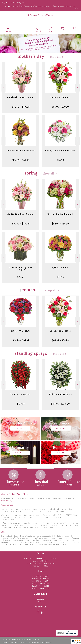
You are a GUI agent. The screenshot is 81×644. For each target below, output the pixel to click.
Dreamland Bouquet (60, 97)
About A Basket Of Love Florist (15, 494)
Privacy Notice (20, 642)
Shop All (55, 57)
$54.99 (60, 277)
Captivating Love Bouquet (21, 97)
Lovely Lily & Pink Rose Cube (60, 151)
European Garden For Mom (21, 151)
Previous (3, 88)
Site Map (48, 642)
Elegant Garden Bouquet (60, 214)
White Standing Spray (60, 394)
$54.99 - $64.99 (21, 160)
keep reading (7, 501)
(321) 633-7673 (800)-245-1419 (17, 3)
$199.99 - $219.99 (60, 404)
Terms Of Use (8, 642)
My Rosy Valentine (21, 331)
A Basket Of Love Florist (41, 15)
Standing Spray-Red (21, 394)
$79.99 (21, 277)
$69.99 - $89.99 (60, 107)
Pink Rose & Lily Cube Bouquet (21, 268)
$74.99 (60, 160)
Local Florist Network (35, 642)
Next (78, 88)
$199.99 (21, 404)
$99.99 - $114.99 (21, 107)
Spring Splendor (60, 267)
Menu (8, 31)
